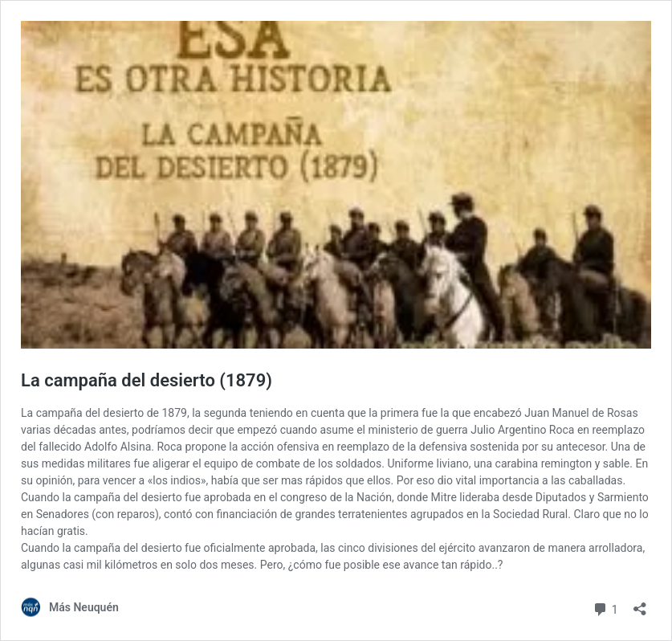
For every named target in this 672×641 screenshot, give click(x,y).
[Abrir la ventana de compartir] (640, 604)
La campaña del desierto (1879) (147, 380)
